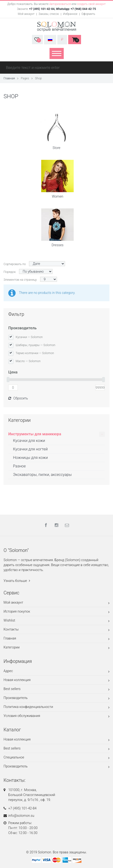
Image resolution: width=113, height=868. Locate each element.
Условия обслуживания (56, 717)
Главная (9, 78)
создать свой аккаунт (91, 4)
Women (57, 179)
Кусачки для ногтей (30, 449)
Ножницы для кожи (30, 458)
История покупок (56, 612)
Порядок (10, 272)
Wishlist (56, 621)
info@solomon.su (21, 816)
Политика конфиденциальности (56, 708)
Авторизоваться (60, 4)
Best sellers (56, 690)
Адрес (56, 672)
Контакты (56, 630)
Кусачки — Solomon (29, 337)
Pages (25, 78)
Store (56, 130)
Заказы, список (49, 14)
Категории (56, 648)
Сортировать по (15, 264)
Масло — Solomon (28, 361)
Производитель (22, 328)
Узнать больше (17, 581)
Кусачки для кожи (29, 441)
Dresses (57, 228)
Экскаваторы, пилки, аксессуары (42, 475)
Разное (19, 466)
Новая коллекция (56, 681)
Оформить (88, 14)
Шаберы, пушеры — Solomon (36, 345)
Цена (13, 372)
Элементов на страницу (20, 280)
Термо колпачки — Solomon (35, 353)
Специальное (56, 758)
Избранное (70, 14)
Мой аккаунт (26, 14)
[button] (37, 40)
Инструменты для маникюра (35, 434)
